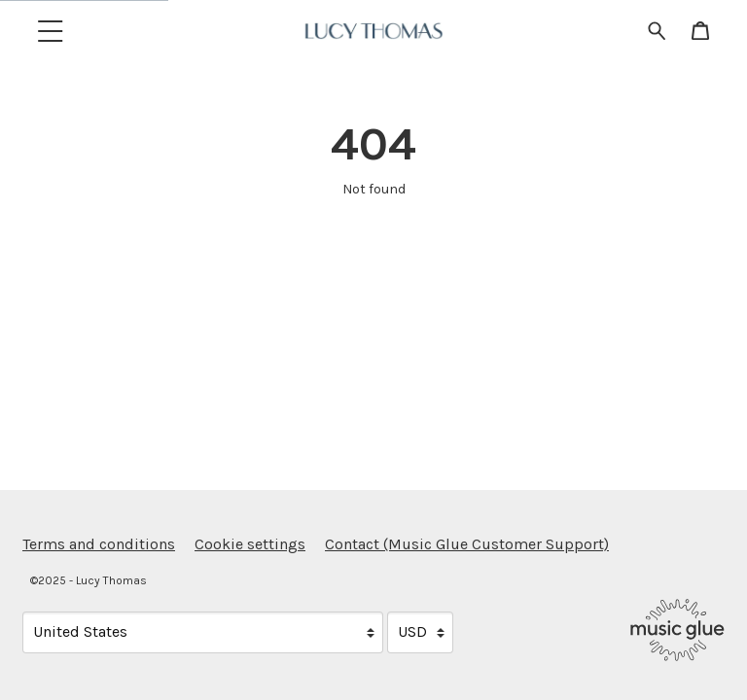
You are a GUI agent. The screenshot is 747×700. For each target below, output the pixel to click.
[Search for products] (657, 30)
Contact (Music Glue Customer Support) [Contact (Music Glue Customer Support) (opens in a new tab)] (467, 544)
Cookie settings (250, 544)
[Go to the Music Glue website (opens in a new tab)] (677, 630)
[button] (51, 31)
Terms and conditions (99, 544)
